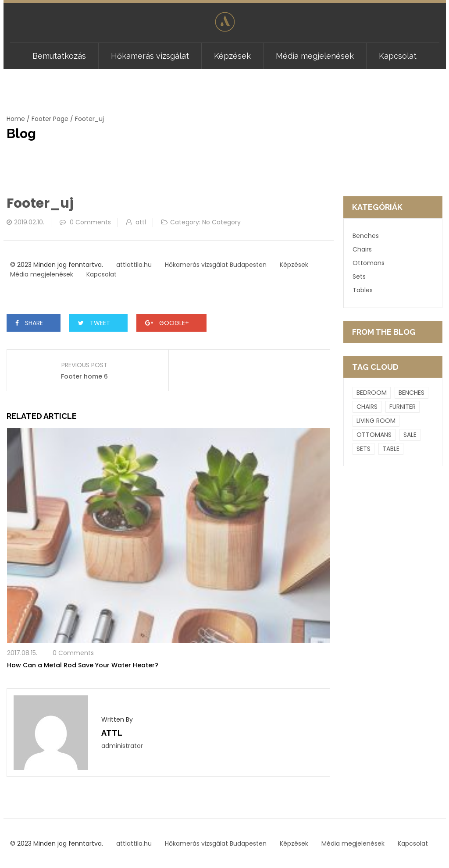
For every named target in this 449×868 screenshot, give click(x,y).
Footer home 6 (84, 376)
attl (141, 222)
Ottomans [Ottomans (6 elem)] (374, 435)
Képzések (232, 56)
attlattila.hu (134, 265)
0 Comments (90, 222)
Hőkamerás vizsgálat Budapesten (216, 265)
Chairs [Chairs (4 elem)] (367, 407)
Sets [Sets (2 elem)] (363, 449)
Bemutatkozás (59, 56)
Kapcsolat (398, 56)
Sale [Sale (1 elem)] (410, 435)
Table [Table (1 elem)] (391, 449)
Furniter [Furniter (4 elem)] (403, 407)
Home (16, 119)
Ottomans (369, 263)
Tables (363, 290)
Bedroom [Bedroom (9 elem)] (372, 393)
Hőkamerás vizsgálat (150, 56)
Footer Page (50, 119)
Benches (366, 236)
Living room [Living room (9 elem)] (376, 421)
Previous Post (84, 365)
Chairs (362, 249)
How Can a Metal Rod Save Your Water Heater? (83, 665)
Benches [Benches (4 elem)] (412, 393)
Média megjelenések (315, 56)
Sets (359, 276)
